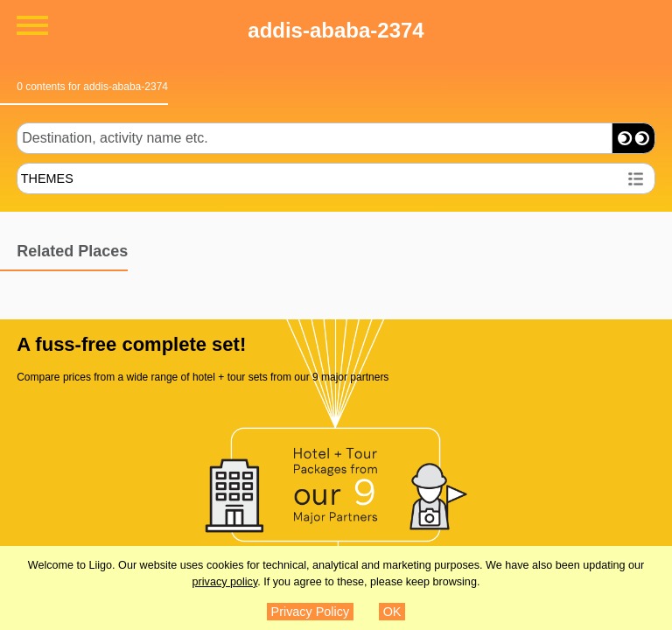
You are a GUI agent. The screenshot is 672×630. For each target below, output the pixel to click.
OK (392, 612)
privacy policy (225, 582)
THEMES (47, 178)
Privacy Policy (311, 612)
